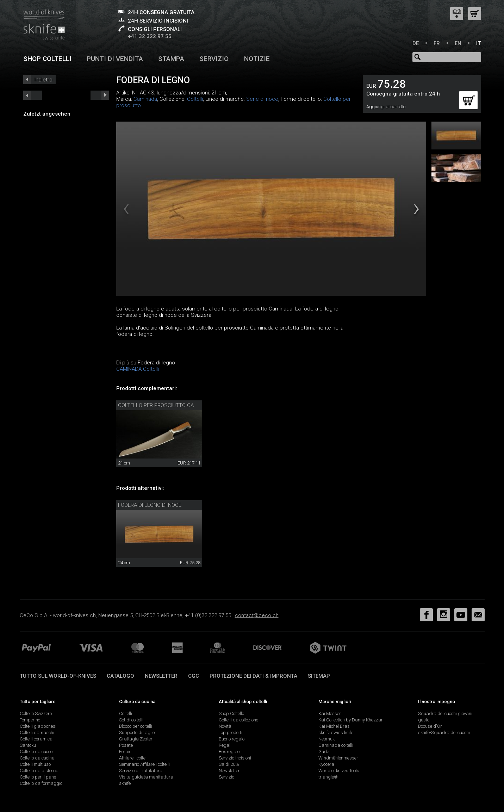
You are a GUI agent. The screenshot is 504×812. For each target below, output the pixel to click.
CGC (194, 676)
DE (416, 43)
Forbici (126, 752)
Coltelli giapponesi (38, 726)
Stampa (171, 59)
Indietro (43, 80)
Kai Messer (330, 713)
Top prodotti (231, 733)
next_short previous (33, 95)
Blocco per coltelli (136, 726)
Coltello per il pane (38, 777)
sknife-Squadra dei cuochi (444, 733)
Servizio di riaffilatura (141, 771)
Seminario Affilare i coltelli (144, 764)
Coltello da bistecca (39, 771)
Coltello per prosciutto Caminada (165, 405)
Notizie (257, 59)
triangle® (328, 777)
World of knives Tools (339, 771)
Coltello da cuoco (36, 752)
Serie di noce (262, 99)
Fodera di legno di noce (150, 505)
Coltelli (195, 99)
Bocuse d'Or (430, 726)
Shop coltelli (47, 59)
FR (437, 43)
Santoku (28, 745)
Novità (225, 726)
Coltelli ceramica (36, 739)
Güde (324, 752)
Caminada (145, 99)
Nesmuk (326, 739)
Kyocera (326, 764)
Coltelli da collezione (238, 720)
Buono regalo (232, 739)
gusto (424, 720)
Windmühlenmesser (338, 758)
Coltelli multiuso (35, 764)
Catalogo (120, 676)
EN (458, 43)
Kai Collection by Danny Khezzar (351, 720)
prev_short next (100, 95)
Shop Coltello (231, 713)
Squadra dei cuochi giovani (445, 713)
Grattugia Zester (136, 739)
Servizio (214, 59)
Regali (225, 745)
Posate (126, 745)
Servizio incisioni (235, 758)
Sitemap (319, 676)
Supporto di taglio (137, 733)
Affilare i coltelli (134, 758)
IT (478, 43)
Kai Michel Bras (334, 726)
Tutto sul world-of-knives (58, 676)
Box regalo (229, 752)
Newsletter (161, 676)
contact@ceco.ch (257, 615)
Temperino (30, 720)
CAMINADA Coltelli (138, 369)
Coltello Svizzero (36, 713)
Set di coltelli (131, 720)
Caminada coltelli (336, 745)
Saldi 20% (229, 764)
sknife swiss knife (336, 733)
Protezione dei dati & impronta (253, 676)
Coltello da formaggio (41, 783)
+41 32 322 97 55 (150, 36)
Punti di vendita (115, 59)
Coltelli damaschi (37, 733)
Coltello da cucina (37, 758)
